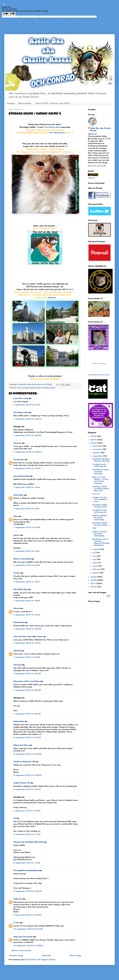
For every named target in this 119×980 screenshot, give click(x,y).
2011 (93, 583)
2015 (94, 440)
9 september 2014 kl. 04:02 (27, 891)
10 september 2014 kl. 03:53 (28, 946)
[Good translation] (5, 14)
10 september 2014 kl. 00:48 (28, 929)
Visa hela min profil (97, 166)
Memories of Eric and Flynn (27, 681)
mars (95, 566)
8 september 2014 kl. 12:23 (27, 811)
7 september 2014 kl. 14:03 (27, 468)
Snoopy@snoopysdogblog (26, 870)
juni (95, 556)
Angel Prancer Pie (22, 783)
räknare (91, 178)
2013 (94, 577)
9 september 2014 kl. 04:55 (27, 915)
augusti (96, 549)
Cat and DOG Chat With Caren (28, 636)
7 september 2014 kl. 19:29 (27, 601)
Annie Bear (18, 495)
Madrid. (52, 297)
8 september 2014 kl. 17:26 (27, 863)
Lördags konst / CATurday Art (100, 465)
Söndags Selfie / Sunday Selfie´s (101, 524)
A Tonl (16, 923)
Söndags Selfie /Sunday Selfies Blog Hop (101, 489)
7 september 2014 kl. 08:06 (27, 419)
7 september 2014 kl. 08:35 (27, 435)
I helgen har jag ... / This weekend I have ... (101, 499)
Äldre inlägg (75, 955)
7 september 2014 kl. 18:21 (26, 551)
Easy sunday (23, 388)
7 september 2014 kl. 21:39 (27, 657)
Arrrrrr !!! (96, 494)
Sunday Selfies (35, 388)
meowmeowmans (21, 476)
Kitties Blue (19, 721)
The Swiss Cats (21, 412)
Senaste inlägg (16, 955)
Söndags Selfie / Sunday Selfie (100, 506)
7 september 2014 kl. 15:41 (26, 509)
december (98, 446)
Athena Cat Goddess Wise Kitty (28, 842)
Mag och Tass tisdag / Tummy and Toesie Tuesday (100, 480)
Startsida (46, 955)
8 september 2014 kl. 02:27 (27, 737)
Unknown (18, 899)
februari (97, 569)
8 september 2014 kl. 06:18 (27, 789)
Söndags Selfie (49, 388)
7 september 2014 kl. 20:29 (27, 629)
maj (95, 559)
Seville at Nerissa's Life (24, 762)
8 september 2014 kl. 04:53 (27, 775)
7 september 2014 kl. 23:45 (27, 714)
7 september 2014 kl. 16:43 (27, 527)
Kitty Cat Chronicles (23, 937)
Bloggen (11, 103)
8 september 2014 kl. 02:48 (27, 754)
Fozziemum (19, 459)
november (98, 449)
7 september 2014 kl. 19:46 (27, 615)
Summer (17, 443)
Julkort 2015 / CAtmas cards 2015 (52, 103)
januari (96, 573)
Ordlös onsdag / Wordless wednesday (100, 517)
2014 (94, 443)
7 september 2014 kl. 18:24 (27, 565)
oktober (97, 453)
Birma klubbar (25, 103)
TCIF (94, 528)
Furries (17, 573)
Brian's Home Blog (22, 559)
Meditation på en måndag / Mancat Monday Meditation (101, 542)
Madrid (69, 289)
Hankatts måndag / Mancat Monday (101, 460)
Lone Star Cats (21, 398)
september (98, 456)
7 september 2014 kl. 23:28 (27, 690)
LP (15, 818)
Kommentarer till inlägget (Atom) (40, 959)
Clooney (17, 665)
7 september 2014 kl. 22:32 (27, 674)
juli (94, 553)
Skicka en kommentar (21, 950)
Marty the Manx (21, 745)
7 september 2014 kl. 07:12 (27, 405)
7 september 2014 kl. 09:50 (27, 452)
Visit (99, 375)
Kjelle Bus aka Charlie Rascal (100, 129)
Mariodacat (19, 622)
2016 (94, 436)
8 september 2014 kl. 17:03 (27, 834)
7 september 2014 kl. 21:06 (27, 643)
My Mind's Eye (20, 589)
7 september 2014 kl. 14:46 (27, 487)
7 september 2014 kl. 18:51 (26, 582)
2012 (94, 580)
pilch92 (17, 651)
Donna (17, 608)
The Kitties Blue (52, 127)
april (95, 563)
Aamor (17, 535)
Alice (16, 516)
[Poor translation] (12, 14)
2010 (94, 587)
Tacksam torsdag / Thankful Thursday (101, 472)
